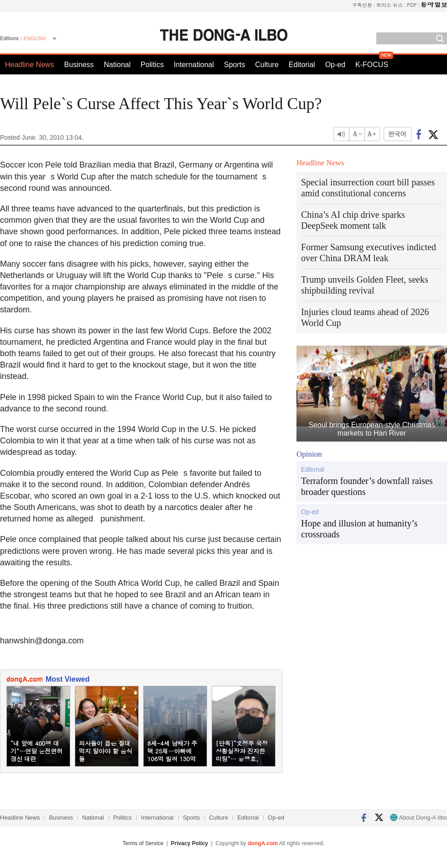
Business (79, 65)
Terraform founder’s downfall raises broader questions (367, 486)
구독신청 (362, 5)
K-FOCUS (372, 65)
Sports (234, 65)
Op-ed (335, 65)
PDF (412, 5)
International (194, 65)
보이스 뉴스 (390, 5)
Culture (267, 65)
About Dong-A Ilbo (418, 818)
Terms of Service (143, 843)
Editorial (302, 65)
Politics (152, 65)
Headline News (30, 65)
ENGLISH (35, 38)
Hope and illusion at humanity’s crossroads (359, 529)
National (117, 65)
